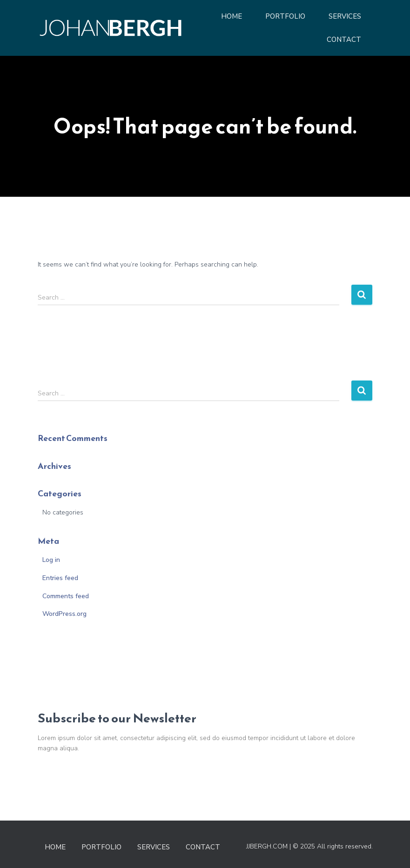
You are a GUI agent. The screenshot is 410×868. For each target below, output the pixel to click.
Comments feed (66, 596)
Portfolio (285, 16)
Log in (51, 560)
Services (345, 16)
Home (232, 16)
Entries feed (60, 578)
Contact (344, 40)
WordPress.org (64, 614)
